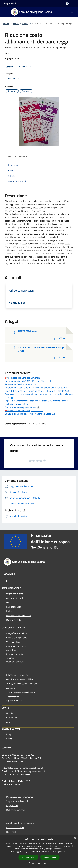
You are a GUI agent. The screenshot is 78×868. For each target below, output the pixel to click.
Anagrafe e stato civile (17, 633)
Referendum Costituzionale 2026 (20, 384)
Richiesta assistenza (16, 810)
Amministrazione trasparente (20, 823)
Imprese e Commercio (16, 646)
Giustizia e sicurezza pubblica (20, 679)
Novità (16, 23)
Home (6, 23)
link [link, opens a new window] (65, 852)
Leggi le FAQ (12, 806)
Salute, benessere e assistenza (21, 692)
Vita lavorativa (13, 642)
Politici (9, 611)
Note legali (11, 832)
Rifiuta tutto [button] (50, 857)
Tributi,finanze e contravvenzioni (22, 684)
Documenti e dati (14, 620)
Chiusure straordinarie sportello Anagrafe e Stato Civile (31, 414)
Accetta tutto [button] (28, 857)
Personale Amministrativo (18, 615)
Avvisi (25, 23)
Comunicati (12, 718)
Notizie (10, 713)
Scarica (60, 338)
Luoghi (9, 734)
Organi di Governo (15, 594)
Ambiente (11, 688)
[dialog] (39, 852)
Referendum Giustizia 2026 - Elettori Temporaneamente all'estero (36, 388)
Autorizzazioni (13, 697)
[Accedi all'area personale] (67, 3)
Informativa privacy (15, 827)
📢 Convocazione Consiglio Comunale (22, 378)
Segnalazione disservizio (18, 801)
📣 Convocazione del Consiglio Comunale (24, 410)
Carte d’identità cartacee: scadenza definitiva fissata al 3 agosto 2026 (37, 391)
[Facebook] (7, 581)
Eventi (9, 739)
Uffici (9, 602)
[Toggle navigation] (5, 12)
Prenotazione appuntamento (20, 797)
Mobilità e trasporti (15, 662)
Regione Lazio (11, 3)
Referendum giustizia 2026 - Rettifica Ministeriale (28, 381)
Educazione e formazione (18, 675)
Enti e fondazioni (14, 607)
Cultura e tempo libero (17, 638)
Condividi (12, 67)
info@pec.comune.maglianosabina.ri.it (25, 768)
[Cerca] (72, 12)
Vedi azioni (25, 67)
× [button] (75, 838)
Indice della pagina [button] (17, 156)
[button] (39, 863)
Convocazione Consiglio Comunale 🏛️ (22, 407)
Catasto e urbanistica (16, 654)
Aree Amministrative (16, 598)
